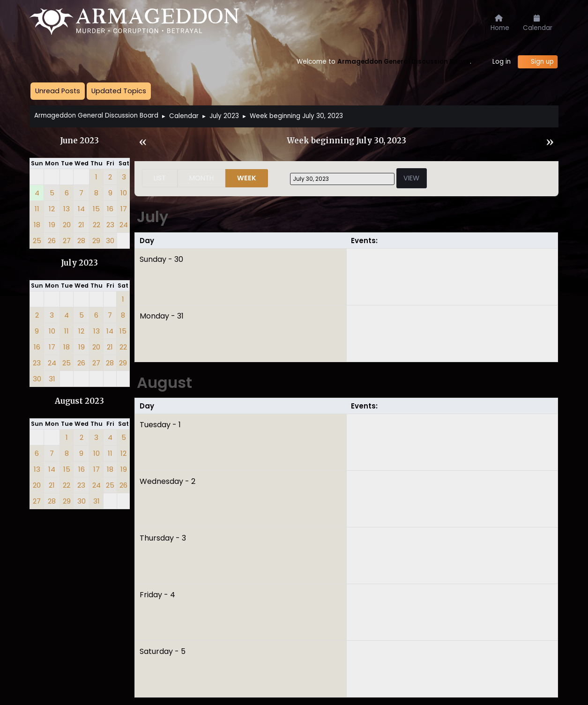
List (160, 178)
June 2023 (79, 141)
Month (201, 178)
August (164, 382)
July (153, 217)
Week (247, 178)
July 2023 (79, 263)
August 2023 (79, 401)
